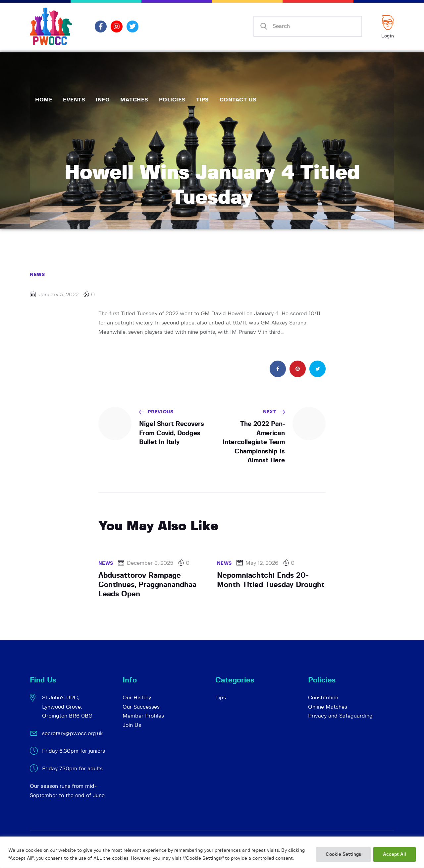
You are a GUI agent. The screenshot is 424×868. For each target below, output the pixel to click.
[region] (212, 852)
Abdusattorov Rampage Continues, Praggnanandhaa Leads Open (147, 585)
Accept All (395, 854)
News (37, 275)
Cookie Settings (343, 854)
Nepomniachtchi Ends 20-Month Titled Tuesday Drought (271, 580)
